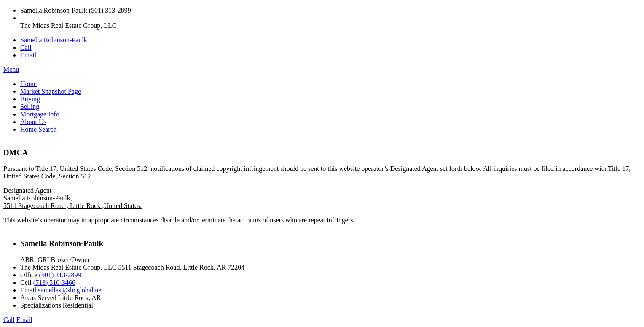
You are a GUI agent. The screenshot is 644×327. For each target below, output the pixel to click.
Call (26, 47)
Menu (11, 69)
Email (28, 55)
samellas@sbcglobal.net (71, 290)
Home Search (39, 129)
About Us (33, 122)
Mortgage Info (40, 114)
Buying (30, 99)
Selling (30, 107)
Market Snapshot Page (51, 91)
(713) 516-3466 (54, 282)
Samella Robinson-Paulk (54, 40)
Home (28, 84)
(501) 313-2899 (60, 275)
